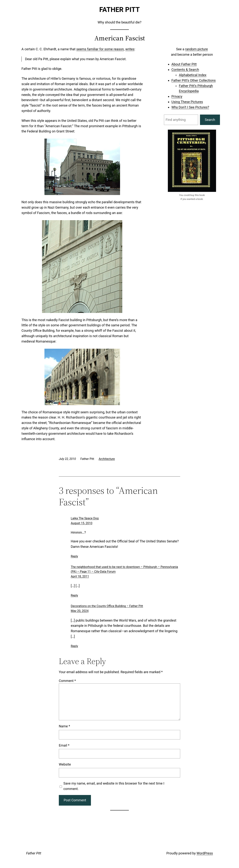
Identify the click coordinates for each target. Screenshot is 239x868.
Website (65, 764)
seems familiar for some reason (100, 49)
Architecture (107, 459)
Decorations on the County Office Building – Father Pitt (107, 606)
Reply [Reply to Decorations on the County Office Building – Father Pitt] (74, 646)
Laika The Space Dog (85, 518)
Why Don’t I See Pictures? (190, 107)
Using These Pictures (187, 102)
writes (130, 49)
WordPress (205, 853)
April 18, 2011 (80, 576)
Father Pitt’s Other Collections (194, 80)
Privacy (177, 96)
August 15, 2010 (82, 523)
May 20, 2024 (80, 611)
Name (64, 726)
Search (210, 120)
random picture (197, 49)
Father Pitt (120, 10)
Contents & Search (185, 70)
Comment (67, 681)
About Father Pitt (184, 64)
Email (64, 745)
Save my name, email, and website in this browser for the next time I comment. (114, 786)
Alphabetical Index (193, 75)
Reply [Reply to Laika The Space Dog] (74, 556)
